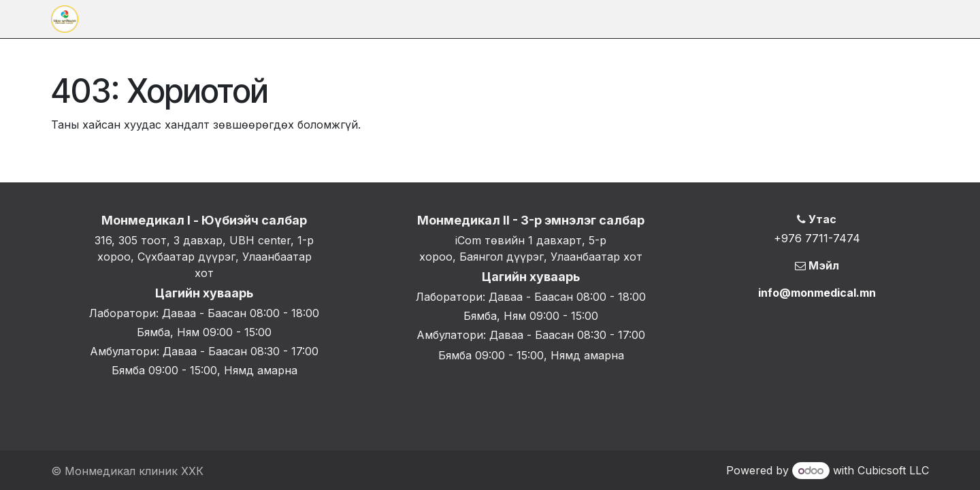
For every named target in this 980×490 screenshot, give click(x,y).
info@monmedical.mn (817, 293)
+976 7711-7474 (817, 238)
